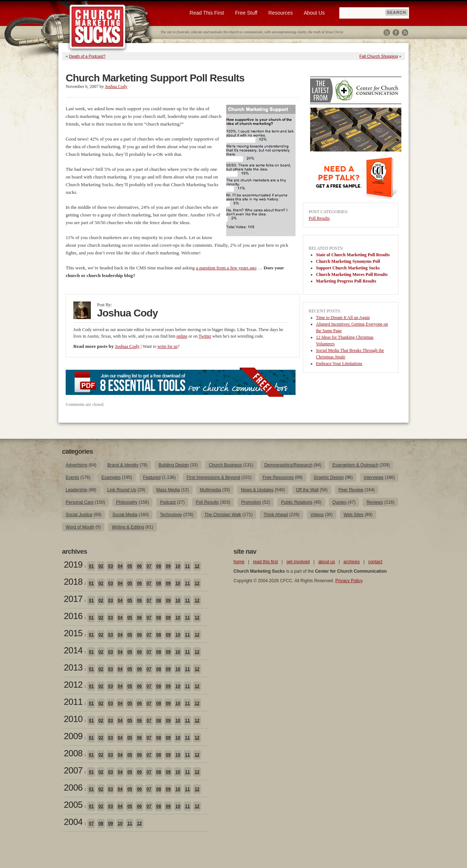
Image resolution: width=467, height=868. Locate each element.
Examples (111, 477)
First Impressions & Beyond (213, 477)
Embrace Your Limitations (339, 364)
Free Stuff (246, 13)
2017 (73, 599)
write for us (167, 346)
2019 (73, 564)
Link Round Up (122, 490)
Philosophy (127, 502)
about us (327, 562)
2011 (73, 702)
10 (178, 566)
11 (187, 566)
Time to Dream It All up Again (343, 318)
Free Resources (278, 477)
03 (110, 566)
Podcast (168, 502)
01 (91, 566)
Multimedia (211, 490)
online (182, 336)
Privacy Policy (349, 581)
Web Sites (354, 515)
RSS (405, 32)
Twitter (387, 32)
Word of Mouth (80, 527)
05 (130, 566)
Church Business (225, 465)
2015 (73, 633)
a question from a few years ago (226, 268)
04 (120, 566)
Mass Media (168, 490)
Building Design (173, 465)
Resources (280, 13)
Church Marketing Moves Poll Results (352, 274)
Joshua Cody (116, 87)
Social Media (125, 515)
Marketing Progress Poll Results (346, 281)
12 (197, 566)
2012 (73, 685)
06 (139, 566)
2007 (73, 770)
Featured (152, 477)
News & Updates (257, 490)
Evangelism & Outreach (355, 465)
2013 (73, 667)
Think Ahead (276, 515)
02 (101, 566)
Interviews (374, 477)
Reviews (375, 502)
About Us (314, 13)
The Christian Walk (223, 515)
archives (352, 562)
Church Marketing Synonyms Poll (348, 261)
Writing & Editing (128, 527)
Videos (317, 515)
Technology (171, 515)
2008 (73, 753)
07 (149, 566)
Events (72, 477)
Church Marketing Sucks (98, 27)
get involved (298, 562)
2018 (73, 582)
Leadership (76, 490)
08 (159, 566)
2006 (73, 788)
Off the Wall (307, 490)
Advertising (76, 465)
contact (375, 562)
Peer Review (351, 490)
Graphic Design (329, 477)
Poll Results (319, 218)
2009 (73, 736)
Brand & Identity (123, 465)
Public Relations (297, 502)
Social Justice (79, 515)
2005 (73, 805)
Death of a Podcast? (87, 56)
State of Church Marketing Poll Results (353, 255)
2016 (73, 616)
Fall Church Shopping (379, 56)
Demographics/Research (288, 465)
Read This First (207, 13)
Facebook (396, 32)
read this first (265, 562)
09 (168, 566)
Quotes (339, 502)
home (239, 562)
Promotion (251, 502)
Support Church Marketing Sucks (348, 268)
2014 (73, 650)
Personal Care (80, 502)
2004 (73, 822)
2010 (73, 719)
